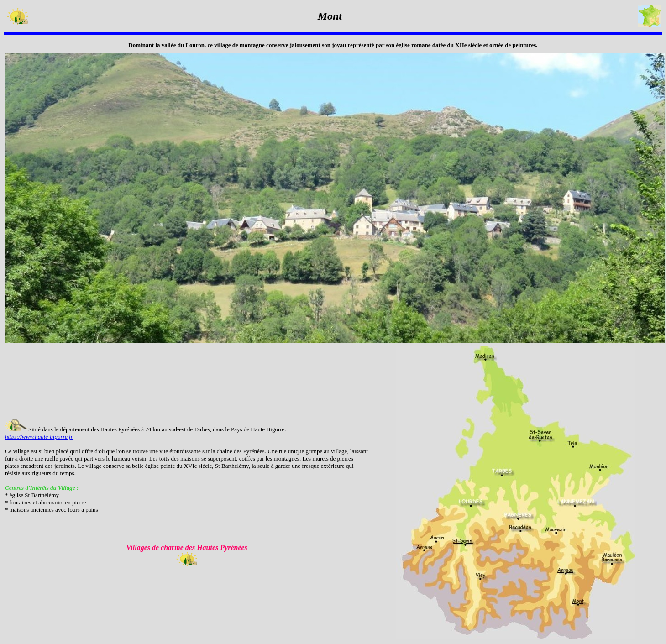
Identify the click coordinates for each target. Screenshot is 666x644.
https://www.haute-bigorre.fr (39, 437)
